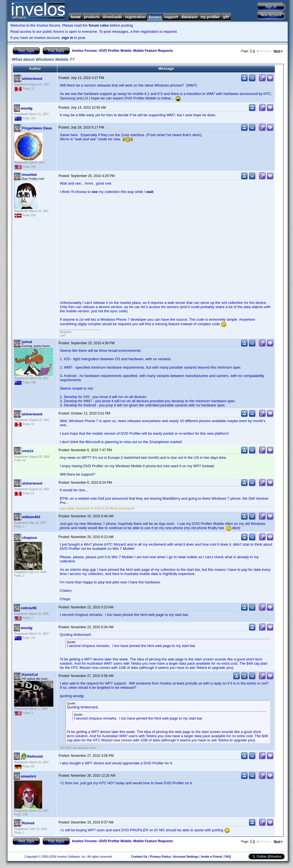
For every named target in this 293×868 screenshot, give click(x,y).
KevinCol (30, 675)
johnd (27, 342)
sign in (67, 38)
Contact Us (139, 857)
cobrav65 (29, 608)
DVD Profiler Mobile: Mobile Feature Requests (136, 51)
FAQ (228, 857)
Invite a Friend (212, 857)
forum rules (99, 25)
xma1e (28, 451)
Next (278, 51)
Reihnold (35, 756)
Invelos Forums (84, 51)
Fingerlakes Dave (37, 128)
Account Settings (186, 857)
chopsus (29, 538)
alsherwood (32, 79)
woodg (27, 108)
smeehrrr (29, 776)
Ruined (28, 823)
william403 (31, 517)
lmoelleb (29, 175)
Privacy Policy (160, 857)
